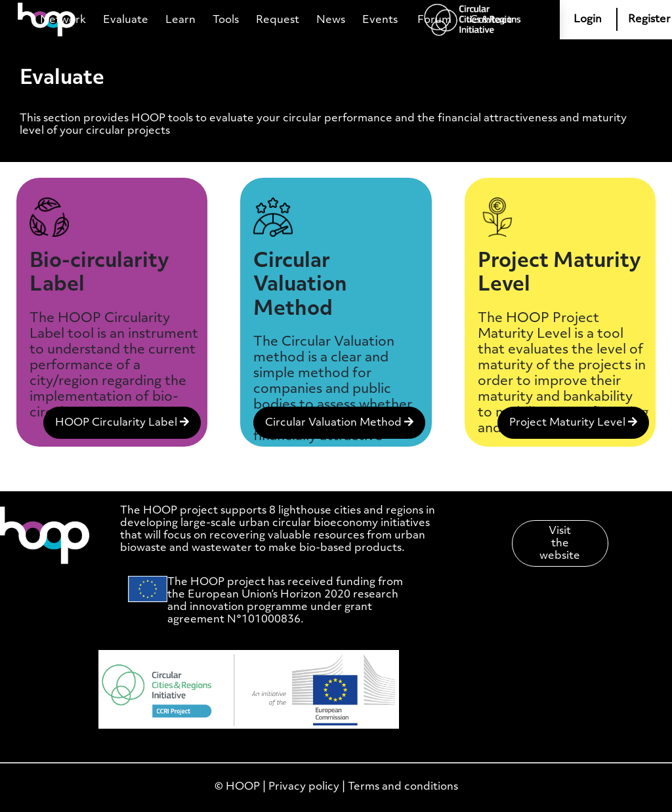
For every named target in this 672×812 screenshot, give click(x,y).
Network (63, 20)
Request (278, 20)
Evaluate (126, 20)
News (331, 20)
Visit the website (560, 543)
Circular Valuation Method (339, 422)
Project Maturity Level (573, 422)
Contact (491, 20)
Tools (226, 20)
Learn (180, 20)
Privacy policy (304, 787)
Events (380, 20)
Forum (434, 20)
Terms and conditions (403, 787)
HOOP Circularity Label (122, 422)
